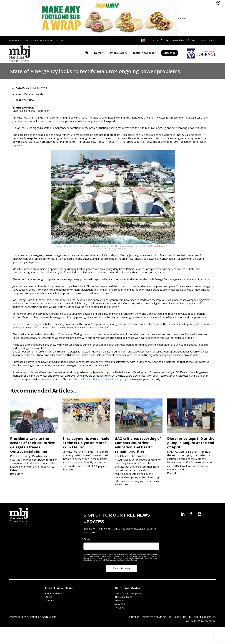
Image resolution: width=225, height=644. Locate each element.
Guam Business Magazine (128, 594)
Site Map (180, 618)
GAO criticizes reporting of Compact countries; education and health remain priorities (138, 445)
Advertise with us (53, 594)
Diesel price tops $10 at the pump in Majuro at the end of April (191, 443)
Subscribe (170, 53)
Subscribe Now (121, 569)
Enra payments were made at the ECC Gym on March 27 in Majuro (86, 443)
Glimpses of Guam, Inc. (42, 618)
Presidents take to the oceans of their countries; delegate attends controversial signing (32, 445)
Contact (49, 597)
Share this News (26, 100)
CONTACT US (208, 40)
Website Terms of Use (157, 618)
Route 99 (119, 608)
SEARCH (192, 40)
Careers (134, 618)
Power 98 (120, 601)
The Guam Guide (123, 597)
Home (87, 53)
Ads (155, 40)
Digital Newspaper (144, 53)
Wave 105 (120, 605)
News (98, 53)
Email (87, 540)
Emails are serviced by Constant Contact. (121, 561)
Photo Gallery (119, 53)
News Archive (178, 40)
